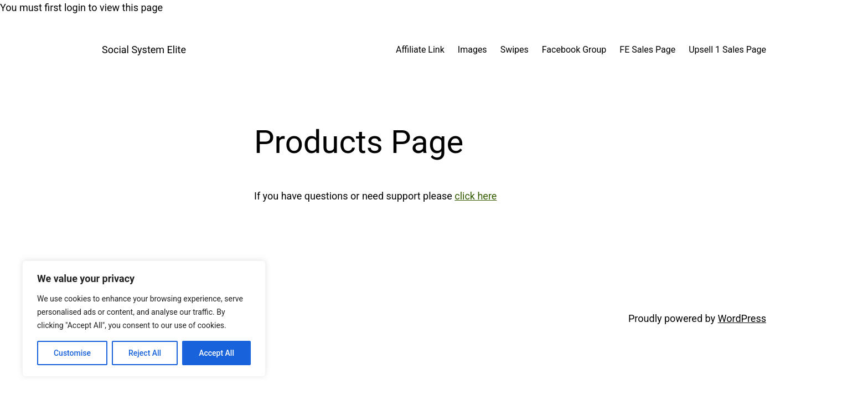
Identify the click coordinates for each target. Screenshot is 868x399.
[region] (144, 319)
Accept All (216, 353)
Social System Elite (144, 50)
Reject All (145, 353)
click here (476, 196)
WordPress (742, 318)
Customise (72, 353)
